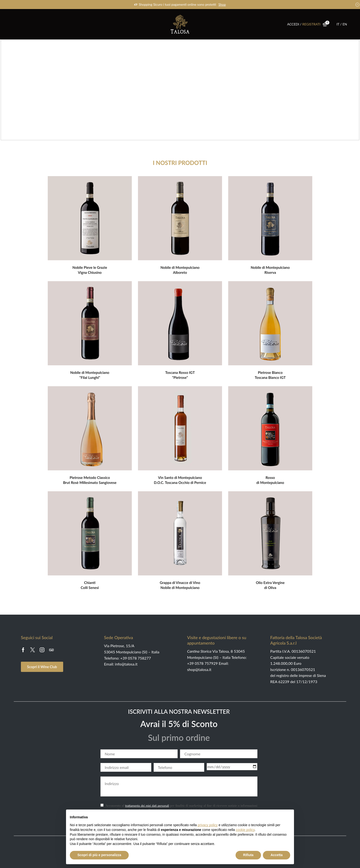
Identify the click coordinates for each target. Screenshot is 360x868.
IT (338, 24)
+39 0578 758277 (136, 658)
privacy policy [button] (208, 825)
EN (345, 24)
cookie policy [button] (245, 830)
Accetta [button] (277, 855)
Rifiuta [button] (248, 855)
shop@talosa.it (199, 669)
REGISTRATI (311, 24)
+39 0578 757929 (202, 663)
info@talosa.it (126, 664)
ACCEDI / (295, 24)
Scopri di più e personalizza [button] (99, 855)
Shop (222, 4)
